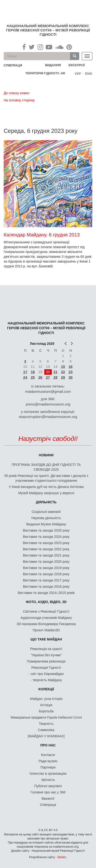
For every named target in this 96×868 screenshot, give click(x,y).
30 (71, 377)
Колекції (46, 689)
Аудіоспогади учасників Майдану (46, 618)
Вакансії (48, 798)
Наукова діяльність (46, 518)
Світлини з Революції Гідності (46, 611)
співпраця (13, 65)
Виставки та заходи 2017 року (46, 580)
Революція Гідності (46, 668)
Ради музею (48, 761)
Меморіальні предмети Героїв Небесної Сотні (46, 717)
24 (25, 377)
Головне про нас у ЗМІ (48, 792)
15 (63, 367)
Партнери (48, 767)
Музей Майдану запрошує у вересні (46, 493)
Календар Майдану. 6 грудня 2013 (42, 235)
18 (33, 372)
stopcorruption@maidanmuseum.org (48, 417)
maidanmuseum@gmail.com (48, 391)
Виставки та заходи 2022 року (46, 549)
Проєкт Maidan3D (46, 630)
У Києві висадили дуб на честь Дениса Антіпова (46, 487)
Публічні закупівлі (48, 786)
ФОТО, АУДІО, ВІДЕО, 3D (46, 602)
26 (40, 377)
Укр (78, 74)
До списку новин (16, 93)
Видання (53, 65)
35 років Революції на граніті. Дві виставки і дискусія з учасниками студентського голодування (46, 478)
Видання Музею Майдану (46, 524)
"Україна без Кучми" (46, 655)
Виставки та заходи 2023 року (46, 543)
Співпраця (48, 805)
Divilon (62, 857)
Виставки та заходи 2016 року (46, 586)
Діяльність (46, 502)
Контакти (48, 755)
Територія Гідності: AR (45, 73)
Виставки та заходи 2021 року (46, 555)
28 (55, 377)
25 (33, 377)
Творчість (46, 724)
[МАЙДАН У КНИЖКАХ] (46, 736)
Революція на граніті (46, 649)
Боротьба (46, 711)
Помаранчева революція (46, 661)
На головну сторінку (19, 100)
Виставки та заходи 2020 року (46, 562)
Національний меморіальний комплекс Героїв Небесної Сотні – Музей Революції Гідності (48, 30)
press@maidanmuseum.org (48, 404)
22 (63, 372)
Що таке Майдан (46, 639)
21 (55, 372)
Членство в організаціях (48, 774)
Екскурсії (77, 65)
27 (48, 377)
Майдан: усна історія (46, 699)
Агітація (46, 705)
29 (63, 377)
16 (71, 367)
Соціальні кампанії (46, 512)
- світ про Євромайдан (46, 674)
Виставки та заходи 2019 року (46, 568)
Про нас (48, 745)
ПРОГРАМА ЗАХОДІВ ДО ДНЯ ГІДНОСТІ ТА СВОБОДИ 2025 (46, 467)
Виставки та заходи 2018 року (46, 574)
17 (25, 372)
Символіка (46, 730)
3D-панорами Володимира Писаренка (46, 624)
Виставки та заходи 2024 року (46, 537)
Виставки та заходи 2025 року (46, 530)
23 (71, 372)
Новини (46, 455)
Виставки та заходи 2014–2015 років (46, 593)
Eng (89, 74)
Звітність (48, 780)
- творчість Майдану (46, 680)
